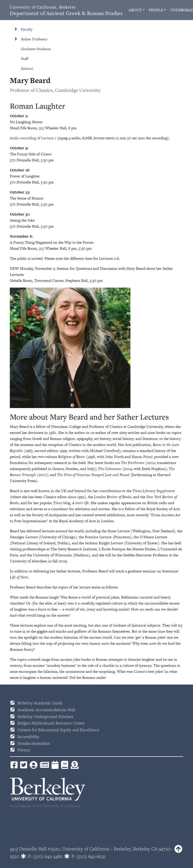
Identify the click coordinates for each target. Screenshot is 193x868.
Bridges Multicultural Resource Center (51, 723)
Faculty (27, 29)
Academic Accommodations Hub (46, 710)
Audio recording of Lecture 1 (33, 138)
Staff (25, 59)
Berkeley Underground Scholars (45, 716)
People (156, 10)
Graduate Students (36, 49)
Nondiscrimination (34, 743)
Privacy (24, 750)
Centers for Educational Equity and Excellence (58, 730)
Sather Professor (34, 39)
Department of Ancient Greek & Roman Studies (66, 11)
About (135, 10)
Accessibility (28, 737)
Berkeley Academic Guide (40, 703)
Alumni (27, 68)
